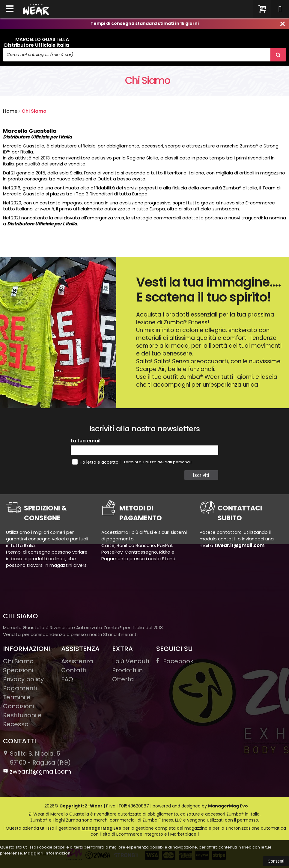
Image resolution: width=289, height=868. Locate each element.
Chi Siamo (34, 111)
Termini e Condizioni (18, 702)
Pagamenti (20, 688)
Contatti (74, 670)
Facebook (175, 661)
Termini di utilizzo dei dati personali (158, 462)
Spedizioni (18, 670)
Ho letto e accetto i (97, 462)
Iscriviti (201, 475)
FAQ (67, 679)
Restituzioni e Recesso (22, 720)
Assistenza (77, 661)
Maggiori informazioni (48, 853)
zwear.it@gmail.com (37, 771)
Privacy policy (23, 679)
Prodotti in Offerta (127, 675)
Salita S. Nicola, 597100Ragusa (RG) (37, 758)
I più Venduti (131, 661)
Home (10, 111)
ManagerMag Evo (228, 806)
